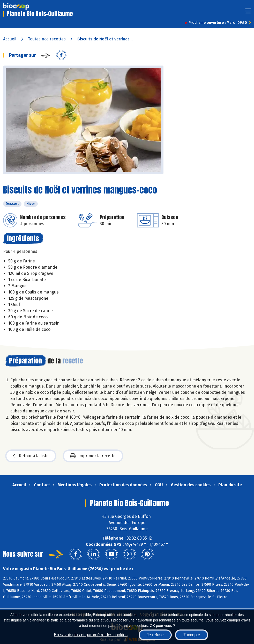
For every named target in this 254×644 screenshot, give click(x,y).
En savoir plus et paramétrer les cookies (91, 635)
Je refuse (155, 635)
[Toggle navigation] (248, 13)
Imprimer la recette (93, 456)
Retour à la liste (31, 456)
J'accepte (192, 635)
